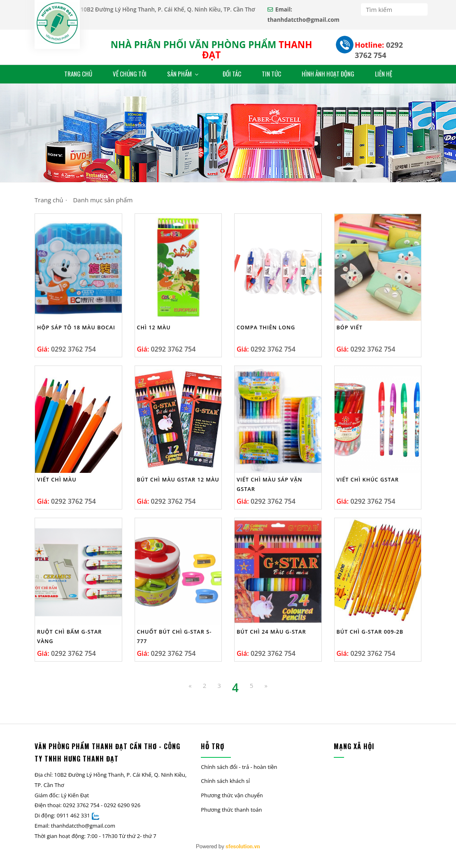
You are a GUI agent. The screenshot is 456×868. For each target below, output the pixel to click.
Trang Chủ (78, 74)
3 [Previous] (219, 685)
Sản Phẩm (183, 74)
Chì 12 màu (154, 327)
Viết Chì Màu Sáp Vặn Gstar (270, 484)
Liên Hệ (384, 74)
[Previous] (190, 686)
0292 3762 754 (379, 50)
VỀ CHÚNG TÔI (130, 74)
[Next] (266, 686)
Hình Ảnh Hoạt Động (328, 74)
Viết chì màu (57, 479)
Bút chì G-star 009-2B (370, 632)
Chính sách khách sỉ (225, 781)
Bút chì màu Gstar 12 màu (178, 479)
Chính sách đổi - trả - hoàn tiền (239, 767)
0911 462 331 (73, 815)
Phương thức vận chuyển (232, 795)
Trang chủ (49, 200)
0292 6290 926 (122, 805)
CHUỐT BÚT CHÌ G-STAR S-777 (174, 636)
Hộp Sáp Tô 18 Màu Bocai (76, 327)
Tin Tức (271, 74)
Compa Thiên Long (266, 327)
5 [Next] (252, 685)
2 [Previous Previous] (205, 685)
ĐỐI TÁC (232, 74)
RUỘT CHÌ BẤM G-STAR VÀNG (69, 636)
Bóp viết (350, 327)
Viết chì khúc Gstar (368, 479)
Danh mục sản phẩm (103, 200)
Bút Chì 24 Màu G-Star (271, 632)
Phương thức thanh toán (231, 810)
